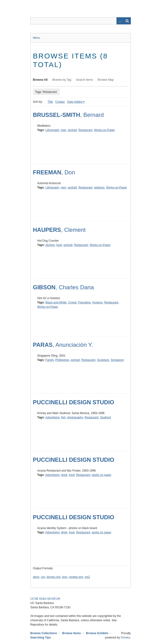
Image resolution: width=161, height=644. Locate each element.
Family (50, 360)
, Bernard (68, 115)
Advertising (52, 417)
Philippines (62, 360)
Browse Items (72, 633)
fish (63, 417)
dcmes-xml (54, 577)
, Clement (59, 230)
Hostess (97, 302)
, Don (54, 172)
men (63, 188)
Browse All (40, 80)
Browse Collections (44, 633)
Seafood (106, 417)
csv (43, 577)
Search (127, 21)
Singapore (117, 360)
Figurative (84, 302)
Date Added (75, 102)
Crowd (72, 302)
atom (36, 577)
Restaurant (85, 130)
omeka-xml (76, 577)
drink (64, 475)
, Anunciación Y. (63, 345)
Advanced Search (120, 21)
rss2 (87, 577)
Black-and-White (56, 302)
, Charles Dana (64, 287)
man (63, 130)
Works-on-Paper (104, 130)
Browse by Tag (62, 80)
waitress (99, 188)
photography (75, 417)
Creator (60, 102)
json (65, 577)
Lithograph (52, 130)
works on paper (101, 475)
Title (50, 102)
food (59, 245)
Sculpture (103, 360)
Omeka (125, 638)
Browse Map (106, 80)
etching (50, 245)
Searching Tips (41, 638)
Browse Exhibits (97, 633)
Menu (37, 38)
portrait (72, 130)
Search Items (85, 80)
